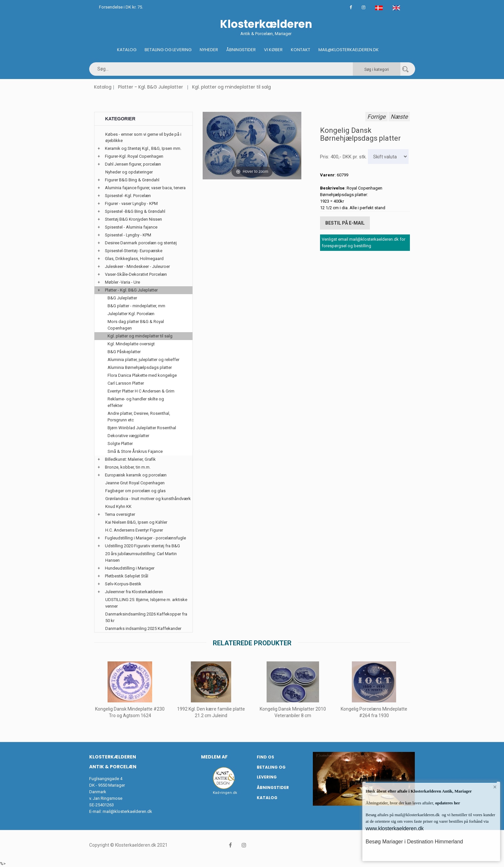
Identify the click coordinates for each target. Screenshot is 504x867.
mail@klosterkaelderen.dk (127, 811)
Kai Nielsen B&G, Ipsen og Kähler (136, 522)
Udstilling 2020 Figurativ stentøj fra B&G (142, 546)
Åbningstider (241, 50)
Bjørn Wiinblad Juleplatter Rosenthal (142, 428)
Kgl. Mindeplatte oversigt (131, 344)
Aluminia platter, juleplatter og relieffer (143, 360)
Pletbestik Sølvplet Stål (127, 576)
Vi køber (273, 50)
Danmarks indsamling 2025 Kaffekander (143, 628)
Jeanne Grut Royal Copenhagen (135, 483)
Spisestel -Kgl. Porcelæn (128, 196)
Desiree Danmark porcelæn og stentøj (141, 243)
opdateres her (447, 803)
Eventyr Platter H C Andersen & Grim (141, 391)
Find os (265, 757)
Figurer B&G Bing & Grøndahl (132, 180)
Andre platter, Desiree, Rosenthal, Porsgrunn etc (139, 417)
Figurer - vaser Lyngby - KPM (131, 203)
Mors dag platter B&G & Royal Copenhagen (136, 325)
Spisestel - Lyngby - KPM (128, 235)
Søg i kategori (377, 70)
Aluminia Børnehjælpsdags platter (140, 367)
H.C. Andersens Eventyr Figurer (134, 530)
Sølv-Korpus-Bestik (123, 584)
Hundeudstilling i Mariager (130, 568)
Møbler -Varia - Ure (122, 282)
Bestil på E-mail (345, 223)
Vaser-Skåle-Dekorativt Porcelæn (136, 274)
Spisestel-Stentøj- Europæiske (134, 251)
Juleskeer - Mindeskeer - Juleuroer (137, 266)
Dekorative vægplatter (128, 436)
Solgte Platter (120, 444)
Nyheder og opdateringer (129, 172)
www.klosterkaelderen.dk (395, 828)
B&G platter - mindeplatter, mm (136, 306)
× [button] (495, 787)
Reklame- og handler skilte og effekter (136, 402)
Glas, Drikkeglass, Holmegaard (134, 259)
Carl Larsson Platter (126, 383)
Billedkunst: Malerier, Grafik (130, 459)
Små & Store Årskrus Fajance (135, 451)
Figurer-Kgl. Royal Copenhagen (134, 156)
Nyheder (209, 50)
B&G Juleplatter (122, 298)
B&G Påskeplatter (124, 352)
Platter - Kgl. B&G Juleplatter (151, 87)
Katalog (127, 50)
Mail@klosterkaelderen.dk (349, 50)
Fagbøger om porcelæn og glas (135, 491)
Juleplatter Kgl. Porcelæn (131, 314)
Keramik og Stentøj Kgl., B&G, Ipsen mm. (143, 148)
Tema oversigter (120, 514)
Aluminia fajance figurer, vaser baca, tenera (145, 188)
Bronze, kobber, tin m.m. (128, 467)
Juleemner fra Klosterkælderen (134, 592)
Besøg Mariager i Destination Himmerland (414, 842)
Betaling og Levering (168, 50)
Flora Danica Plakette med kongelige (142, 375)
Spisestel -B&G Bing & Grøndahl (135, 211)
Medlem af (214, 757)
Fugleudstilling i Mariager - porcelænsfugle (145, 538)
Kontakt (301, 50)
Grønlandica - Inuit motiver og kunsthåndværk (148, 499)
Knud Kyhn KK (118, 506)
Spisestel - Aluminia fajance (131, 227)
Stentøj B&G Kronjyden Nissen (133, 219)
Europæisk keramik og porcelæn (136, 475)
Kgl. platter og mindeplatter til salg (232, 87)
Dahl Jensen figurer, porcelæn (133, 164)
